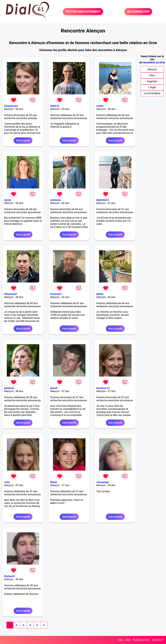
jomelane (55, 200)
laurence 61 (103, 388)
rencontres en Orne (154, 62)
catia (7, 482)
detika (100, 294)
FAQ (121, 640)
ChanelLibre (11, 106)
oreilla (100, 106)
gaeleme (9, 388)
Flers (152, 75)
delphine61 (103, 200)
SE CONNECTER (138, 12)
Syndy (8, 200)
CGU (128, 640)
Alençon (152, 69)
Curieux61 (56, 294)
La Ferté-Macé (152, 93)
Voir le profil (23, 141)
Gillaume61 (11, 294)
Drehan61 (10, 576)
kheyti (54, 482)
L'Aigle (152, 87)
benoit (54, 388)
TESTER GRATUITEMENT (83, 12)
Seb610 (55, 106)
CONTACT (158, 640)
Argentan (152, 81)
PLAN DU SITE (141, 640)
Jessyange (103, 482)
